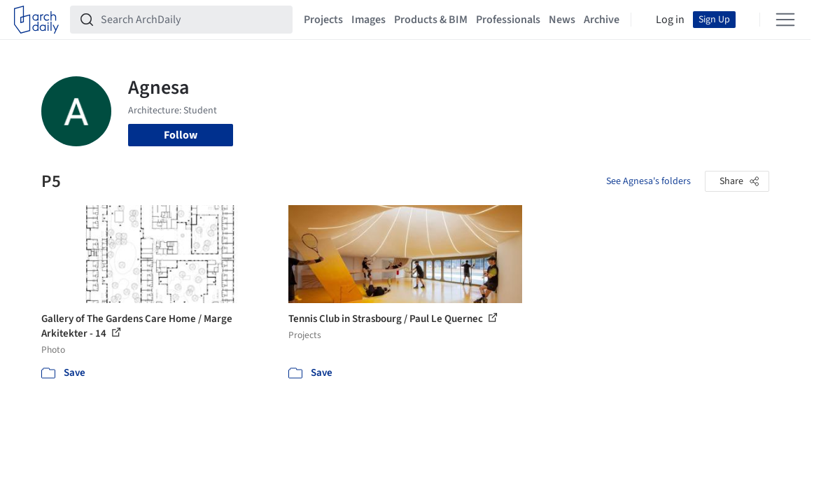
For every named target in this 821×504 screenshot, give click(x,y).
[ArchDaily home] (36, 20)
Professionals (508, 20)
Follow (181, 135)
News (562, 20)
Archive (602, 20)
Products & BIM (431, 20)
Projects (323, 20)
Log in (670, 20)
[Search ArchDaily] (192, 20)
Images (369, 20)
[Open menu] (785, 20)
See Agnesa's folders (648, 181)
